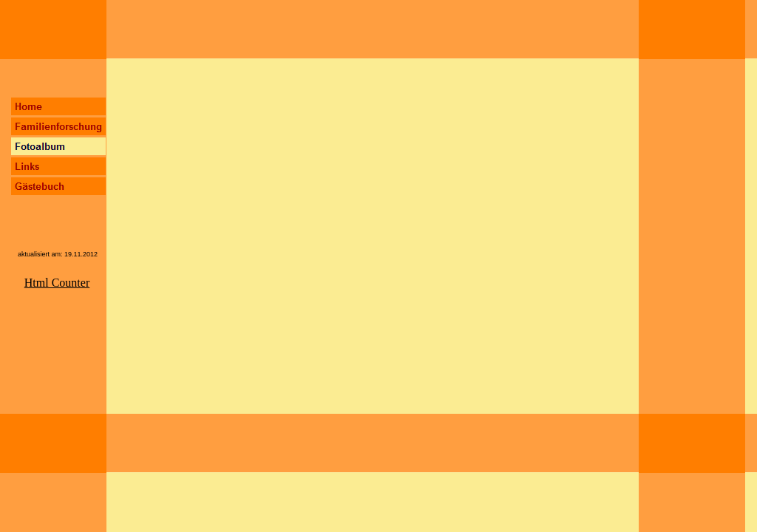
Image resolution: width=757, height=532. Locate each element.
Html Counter (57, 283)
